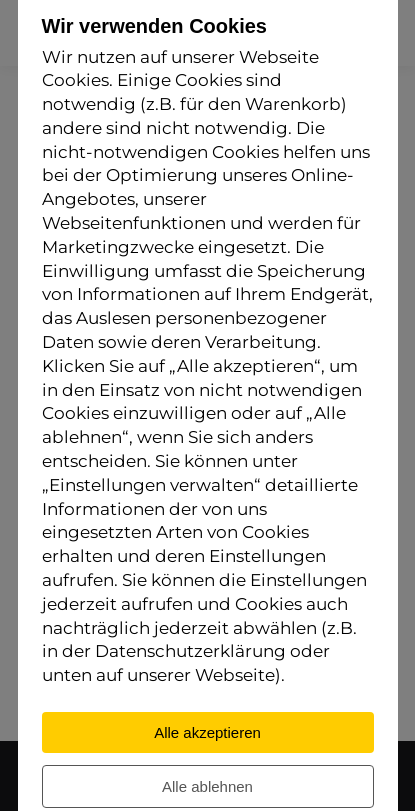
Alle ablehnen (207, 787)
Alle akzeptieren (207, 733)
